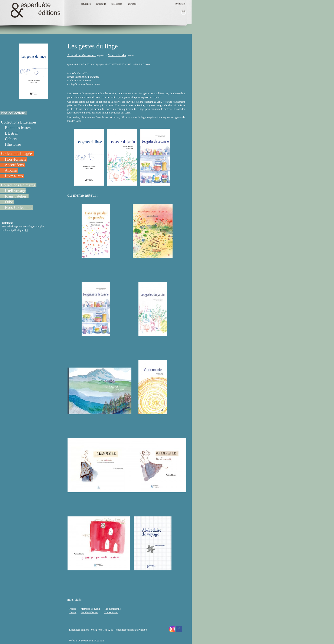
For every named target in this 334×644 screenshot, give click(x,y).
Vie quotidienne (112, 609)
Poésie (73, 609)
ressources (117, 4)
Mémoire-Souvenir (90, 609)
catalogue (101, 4)
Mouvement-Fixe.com (93, 641)
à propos (132, 4)
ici (26, 230)
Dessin (73, 612)
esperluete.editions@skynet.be (131, 630)
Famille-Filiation (89, 612)
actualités (86, 4)
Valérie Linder (117, 55)
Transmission (111, 612)
